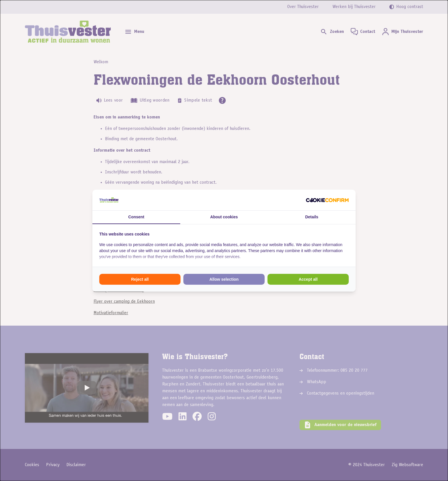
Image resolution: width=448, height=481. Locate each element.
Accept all (308, 279)
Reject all (140, 279)
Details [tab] (312, 217)
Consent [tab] (136, 217)
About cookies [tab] (224, 217)
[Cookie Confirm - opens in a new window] (327, 200)
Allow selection (224, 279)
